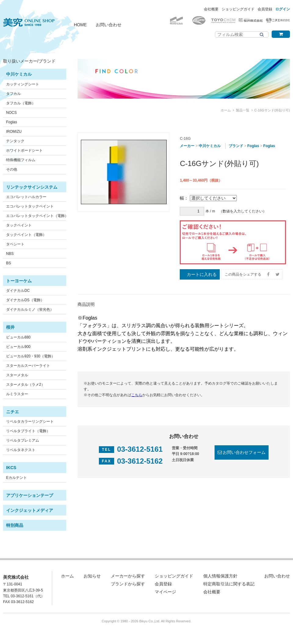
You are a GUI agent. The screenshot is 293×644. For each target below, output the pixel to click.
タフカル (13, 94)
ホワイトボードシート (24, 150)
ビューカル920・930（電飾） (31, 356)
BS (9, 263)
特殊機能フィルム (21, 160)
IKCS (11, 468)
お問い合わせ (109, 25)
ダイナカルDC (18, 291)
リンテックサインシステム (32, 187)
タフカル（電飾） (21, 103)
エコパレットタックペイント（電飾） (37, 216)
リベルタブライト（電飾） (28, 431)
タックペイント (19, 225)
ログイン (283, 9)
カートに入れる (202, 274)
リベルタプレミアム (23, 440)
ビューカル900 (18, 347)
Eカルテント (16, 478)
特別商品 (15, 525)
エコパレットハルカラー (26, 197)
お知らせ (92, 576)
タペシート (15, 244)
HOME (80, 25)
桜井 (10, 327)
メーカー (187, 146)
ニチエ (13, 412)
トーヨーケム (19, 281)
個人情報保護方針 (220, 576)
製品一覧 (243, 110)
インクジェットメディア (30, 510)
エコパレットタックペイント (30, 206)
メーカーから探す (128, 576)
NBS (10, 254)
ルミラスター (17, 394)
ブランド (236, 146)
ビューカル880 (18, 337)
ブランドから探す (128, 584)
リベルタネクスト (21, 450)
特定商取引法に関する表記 (229, 584)
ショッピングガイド (238, 9)
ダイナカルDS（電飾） (25, 300)
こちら (137, 395)
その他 (12, 169)
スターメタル (17, 375)
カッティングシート (23, 84)
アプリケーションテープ (30, 495)
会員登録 (265, 9)
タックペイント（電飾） (26, 235)
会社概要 (211, 9)
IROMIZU (14, 132)
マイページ (165, 592)
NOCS (11, 113)
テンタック (15, 141)
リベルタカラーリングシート (30, 421)
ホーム (226, 110)
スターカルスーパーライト (28, 366)
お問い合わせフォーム (244, 452)
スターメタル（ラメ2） (25, 385)
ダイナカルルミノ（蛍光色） (30, 309)
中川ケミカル (19, 74)
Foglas (12, 122)
